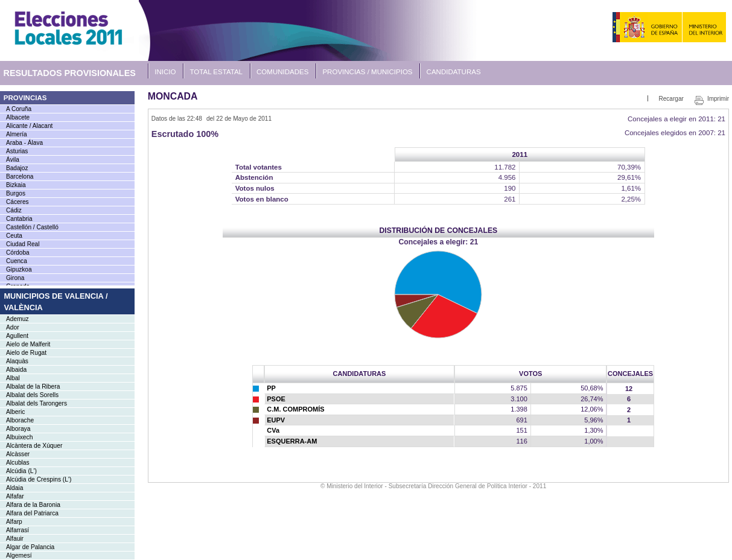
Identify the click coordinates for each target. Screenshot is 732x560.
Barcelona (20, 177)
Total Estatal (216, 72)
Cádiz (14, 210)
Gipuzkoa (19, 269)
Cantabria (19, 219)
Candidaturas (454, 72)
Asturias (17, 151)
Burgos (16, 193)
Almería (17, 134)
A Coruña (19, 109)
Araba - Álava (24, 143)
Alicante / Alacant (29, 126)
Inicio (165, 72)
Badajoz (17, 168)
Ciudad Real (23, 244)
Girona (15, 278)
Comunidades (282, 72)
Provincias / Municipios (367, 72)
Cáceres (18, 202)
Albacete (18, 117)
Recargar (671, 99)
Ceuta (14, 236)
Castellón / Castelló (32, 227)
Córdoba (18, 253)
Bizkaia (16, 185)
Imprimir (718, 99)
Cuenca (17, 261)
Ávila (13, 160)
